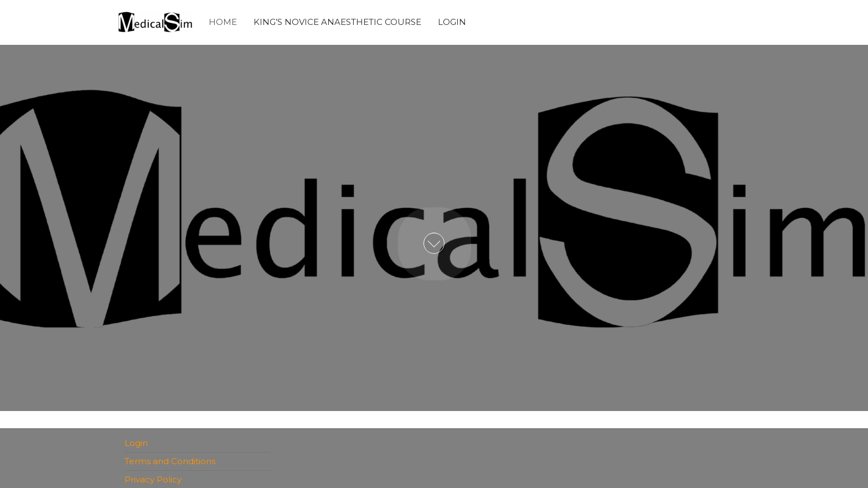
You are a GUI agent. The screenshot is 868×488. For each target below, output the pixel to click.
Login (452, 22)
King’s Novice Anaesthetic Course (337, 22)
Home (223, 22)
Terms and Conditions (170, 461)
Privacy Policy (153, 479)
